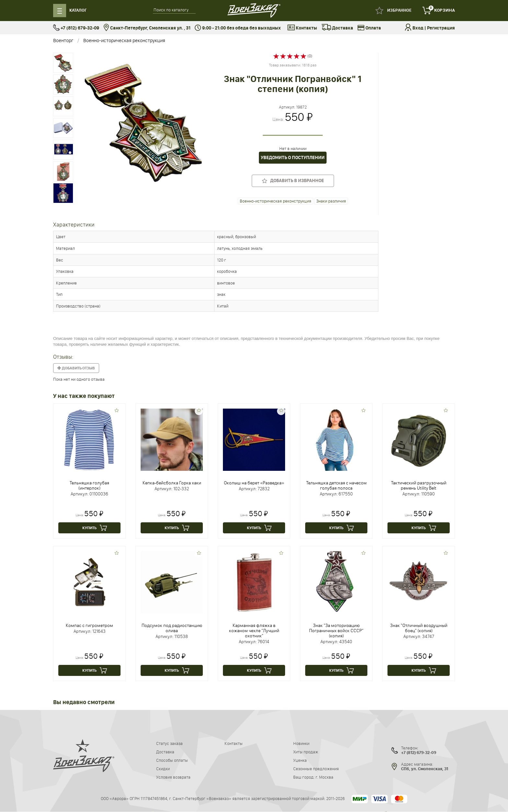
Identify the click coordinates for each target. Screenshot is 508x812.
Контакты (302, 28)
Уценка (300, 760)
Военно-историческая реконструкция (124, 40)
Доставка (337, 28)
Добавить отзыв (76, 368)
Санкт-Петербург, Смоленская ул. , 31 (147, 28)
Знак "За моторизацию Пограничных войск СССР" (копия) (336, 631)
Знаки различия (331, 201)
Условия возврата (173, 777)
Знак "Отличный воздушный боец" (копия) (419, 628)
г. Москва (324, 777)
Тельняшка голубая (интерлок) (89, 485)
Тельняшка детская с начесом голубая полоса (336, 485)
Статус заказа (169, 743)
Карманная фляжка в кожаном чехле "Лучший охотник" (254, 631)
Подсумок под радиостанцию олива (172, 628)
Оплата (369, 28)
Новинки (301, 743)
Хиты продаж (306, 752)
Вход (418, 28)
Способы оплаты (172, 760)
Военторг (63, 40)
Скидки (163, 769)
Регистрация (441, 28)
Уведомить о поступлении (293, 158)
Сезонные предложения (316, 769)
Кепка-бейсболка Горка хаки (172, 483)
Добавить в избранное (293, 181)
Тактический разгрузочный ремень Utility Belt (419, 485)
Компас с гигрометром (89, 625)
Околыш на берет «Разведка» (254, 483)
